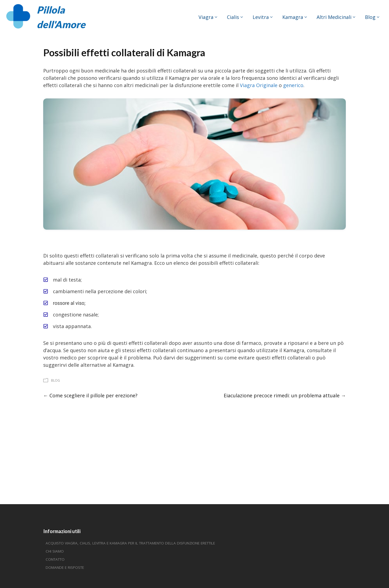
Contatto (55, 559)
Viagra (206, 17)
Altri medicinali (334, 17)
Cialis (233, 17)
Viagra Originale (259, 85)
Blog (370, 17)
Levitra (261, 17)
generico (293, 85)
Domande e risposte (65, 567)
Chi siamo (55, 551)
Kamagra (293, 17)
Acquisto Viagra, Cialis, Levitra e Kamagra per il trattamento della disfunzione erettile (130, 543)
